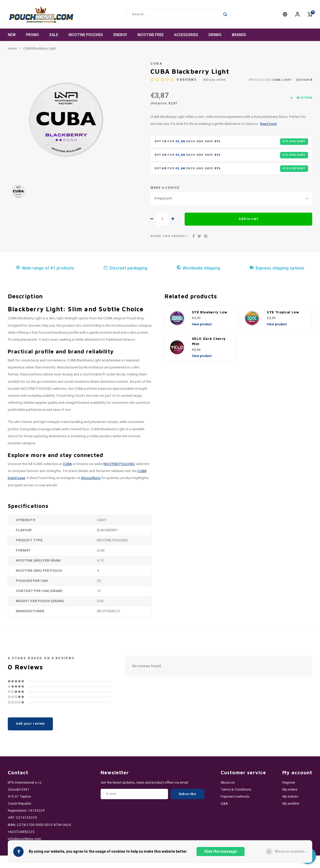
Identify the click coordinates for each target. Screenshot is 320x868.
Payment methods (235, 797)
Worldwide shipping (198, 268)
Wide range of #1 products (45, 268)
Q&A (224, 804)
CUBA (156, 64)
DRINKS (215, 35)
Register (289, 783)
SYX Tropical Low (283, 312)
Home (12, 49)
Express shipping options (277, 268)
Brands (239, 35)
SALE (54, 35)
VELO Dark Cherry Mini (209, 341)
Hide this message (221, 852)
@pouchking (91, 478)
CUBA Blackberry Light (39, 49)
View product (202, 324)
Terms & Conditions (236, 790)
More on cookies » (291, 852)
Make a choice (165, 188)
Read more (268, 124)
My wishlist (291, 804)
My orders (290, 790)
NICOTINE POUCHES (86, 35)
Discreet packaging (125, 268)
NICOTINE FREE (151, 35)
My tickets (290, 797)
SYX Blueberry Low (210, 312)
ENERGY (120, 35)
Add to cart (248, 219)
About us (228, 783)
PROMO (32, 35)
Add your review (214, 80)
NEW (12, 35)
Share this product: (169, 236)
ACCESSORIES (186, 35)
